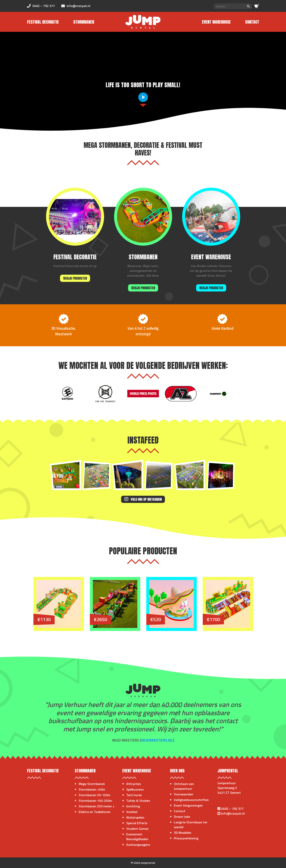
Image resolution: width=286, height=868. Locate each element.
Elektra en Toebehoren (95, 812)
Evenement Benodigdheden (137, 837)
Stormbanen (84, 22)
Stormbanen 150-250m (95, 801)
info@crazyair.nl (233, 813)
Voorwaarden (184, 794)
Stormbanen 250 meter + (97, 806)
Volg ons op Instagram (143, 499)
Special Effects (137, 823)
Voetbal (132, 812)
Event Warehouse (216, 22)
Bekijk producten (75, 278)
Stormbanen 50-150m (94, 795)
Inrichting (133, 806)
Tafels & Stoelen (138, 801)
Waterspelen (135, 817)
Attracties (134, 784)
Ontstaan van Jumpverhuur (184, 786)
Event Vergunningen (188, 805)
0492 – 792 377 (232, 809)
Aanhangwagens (138, 845)
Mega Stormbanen (92, 784)
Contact (252, 22)
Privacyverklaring (186, 838)
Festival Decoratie (43, 22)
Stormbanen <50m (92, 789)
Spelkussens (135, 789)
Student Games (137, 829)
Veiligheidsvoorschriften (191, 800)
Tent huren (134, 795)
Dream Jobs (182, 817)
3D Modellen (183, 833)
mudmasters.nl (157, 740)
